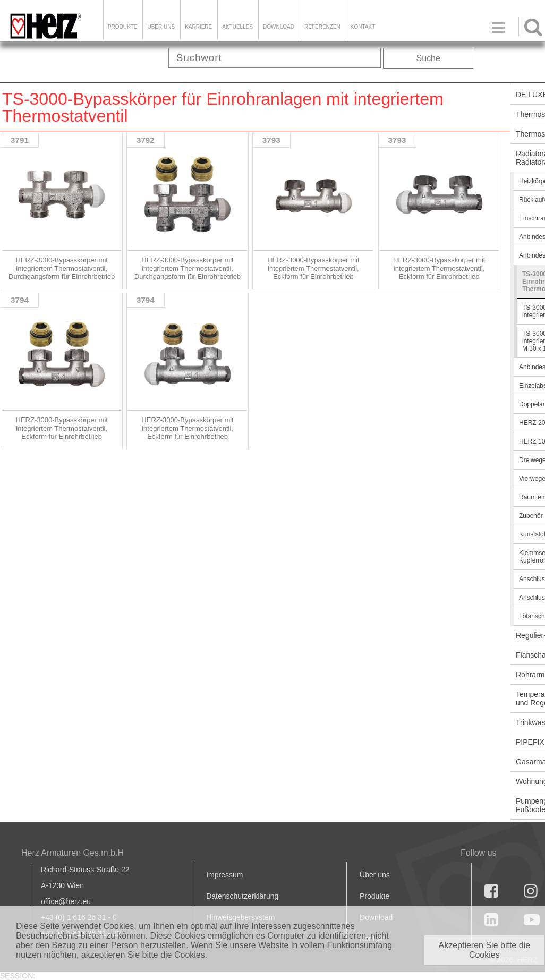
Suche (428, 58)
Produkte (123, 27)
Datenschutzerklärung (242, 896)
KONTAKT (363, 27)
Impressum (224, 875)
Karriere (198, 27)
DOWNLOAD (279, 27)
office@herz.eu (66, 901)
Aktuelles (237, 27)
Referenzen (322, 27)
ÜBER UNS (161, 27)
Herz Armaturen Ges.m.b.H (73, 853)
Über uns (375, 875)
